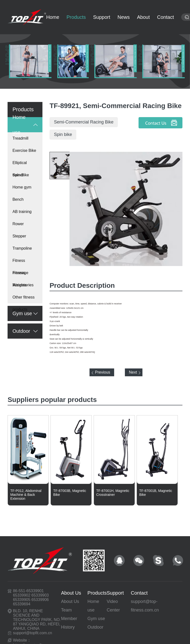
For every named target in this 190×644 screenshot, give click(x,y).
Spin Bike (21, 175)
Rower (18, 224)
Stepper (19, 236)
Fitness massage (20, 263)
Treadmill (20, 138)
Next (133, 372)
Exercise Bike (24, 150)
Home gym (22, 187)
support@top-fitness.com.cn (145, 606)
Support (102, 17)
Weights (20, 285)
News (124, 17)
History (68, 627)
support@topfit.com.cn (32, 633)
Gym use (96, 619)
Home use (93, 606)
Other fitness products (24, 299)
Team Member (69, 614)
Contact (139, 593)
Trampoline (22, 248)
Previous (103, 372)
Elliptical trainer (20, 165)
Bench (18, 199)
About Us (71, 593)
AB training (22, 212)
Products (76, 17)
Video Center (113, 606)
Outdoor (95, 627)
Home (53, 17)
